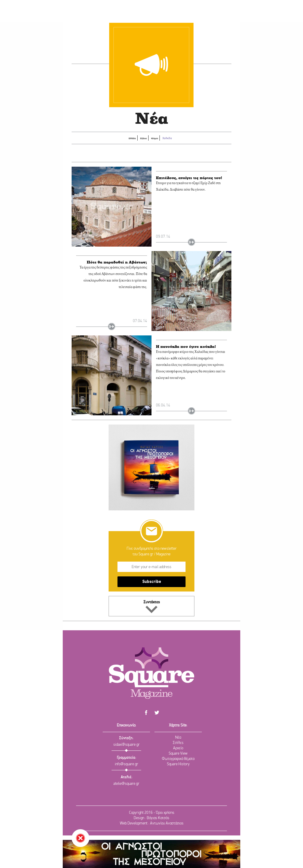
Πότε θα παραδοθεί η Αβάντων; (124, 271)
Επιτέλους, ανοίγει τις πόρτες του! (191, 184)
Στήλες (178, 743)
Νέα (178, 738)
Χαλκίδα (175, 138)
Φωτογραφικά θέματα (178, 759)
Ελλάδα (123, 138)
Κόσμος (156, 138)
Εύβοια (139, 138)
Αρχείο (178, 748)
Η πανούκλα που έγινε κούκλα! (187, 352)
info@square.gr (126, 764)
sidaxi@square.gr (126, 745)
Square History (178, 764)
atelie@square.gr (126, 784)
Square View (178, 754)
